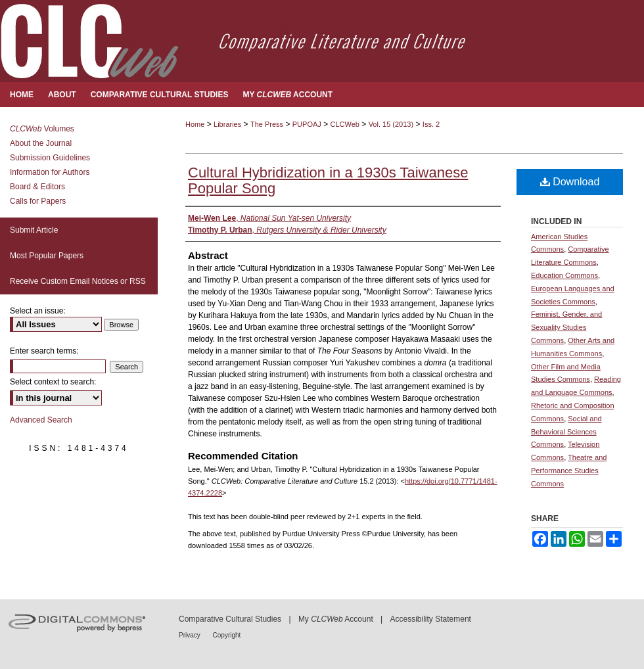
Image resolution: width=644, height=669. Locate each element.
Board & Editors (37, 187)
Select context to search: (53, 382)
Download (570, 182)
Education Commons (564, 275)
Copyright (227, 635)
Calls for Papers (38, 201)
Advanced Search (41, 420)
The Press (267, 124)
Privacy (191, 635)
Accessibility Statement (431, 619)
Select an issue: (38, 311)
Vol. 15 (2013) (391, 124)
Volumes (42, 129)
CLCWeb (345, 124)
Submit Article (34, 230)
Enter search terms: (44, 351)
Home (195, 124)
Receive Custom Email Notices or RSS (78, 281)
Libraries (227, 124)
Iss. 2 (431, 124)
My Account (336, 619)
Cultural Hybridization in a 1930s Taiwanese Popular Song (328, 180)
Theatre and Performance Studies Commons (569, 471)
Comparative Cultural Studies (230, 619)
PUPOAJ (307, 124)
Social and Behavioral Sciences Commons (566, 432)
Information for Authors (50, 172)
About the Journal (41, 143)
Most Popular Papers (47, 256)
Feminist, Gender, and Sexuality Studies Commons (566, 327)
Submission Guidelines (50, 158)
